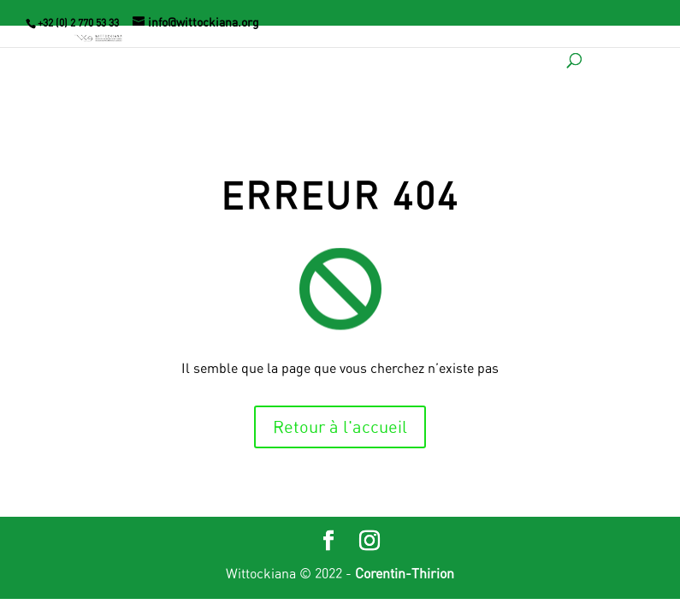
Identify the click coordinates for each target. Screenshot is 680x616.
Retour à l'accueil (340, 426)
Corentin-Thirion (405, 573)
